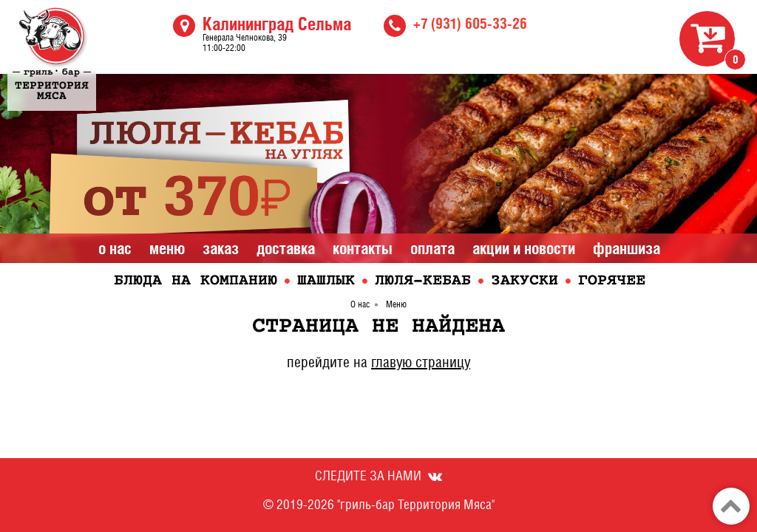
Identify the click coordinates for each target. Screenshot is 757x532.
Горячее (612, 281)
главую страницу (421, 362)
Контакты (363, 248)
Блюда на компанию (196, 281)
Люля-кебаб (423, 281)
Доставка (286, 248)
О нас (115, 248)
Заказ (221, 248)
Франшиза (627, 248)
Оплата (432, 248)
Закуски (525, 281)
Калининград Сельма (277, 24)
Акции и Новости (524, 248)
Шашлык (326, 281)
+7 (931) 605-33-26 (470, 23)
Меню (167, 248)
